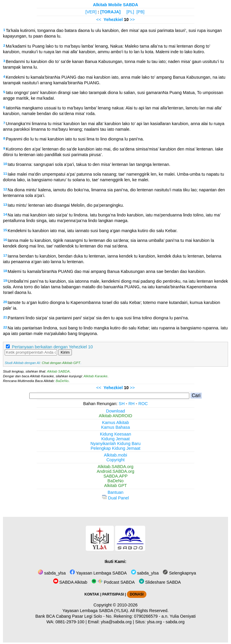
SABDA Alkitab (70, 582)
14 (5, 214)
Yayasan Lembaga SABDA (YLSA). (96, 611)
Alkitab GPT (115, 486)
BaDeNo (62, 381)
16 (5, 240)
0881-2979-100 (70, 622)
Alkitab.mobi (115, 455)
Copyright (116, 460)
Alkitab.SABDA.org (115, 467)
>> (132, 20)
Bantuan (116, 492)
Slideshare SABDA (160, 582)
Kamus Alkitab (115, 423)
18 (5, 271)
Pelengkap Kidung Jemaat (115, 448)
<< (99, 20)
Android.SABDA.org (115, 471)
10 (5, 164)
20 (5, 302)
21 (5, 317)
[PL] (130, 12)
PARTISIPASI (113, 594)
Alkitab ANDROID (115, 416)
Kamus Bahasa (116, 427)
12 (5, 189)
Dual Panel (115, 498)
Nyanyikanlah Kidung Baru (116, 444)
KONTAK (92, 594)
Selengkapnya (179, 573)
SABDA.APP (116, 476)
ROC (143, 404)
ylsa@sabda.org (116, 622)
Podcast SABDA (113, 582)
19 (5, 281)
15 (5, 230)
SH (122, 404)
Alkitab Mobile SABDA (115, 5)
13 (5, 205)
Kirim (65, 352)
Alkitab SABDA (58, 371)
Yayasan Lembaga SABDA (98, 573)
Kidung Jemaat (116, 439)
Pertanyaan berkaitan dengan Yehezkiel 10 (52, 347)
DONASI (137, 594)
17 (5, 255)
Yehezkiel (113, 20)
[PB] (140, 12)
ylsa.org (154, 622)
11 (5, 174)
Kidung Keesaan (116, 434)
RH (131, 404)
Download (116, 411)
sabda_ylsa (52, 573)
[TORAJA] (110, 12)
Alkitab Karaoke (96, 376)
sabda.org (175, 622)
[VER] (91, 12)
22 (5, 327)
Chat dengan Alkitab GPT (61, 363)
